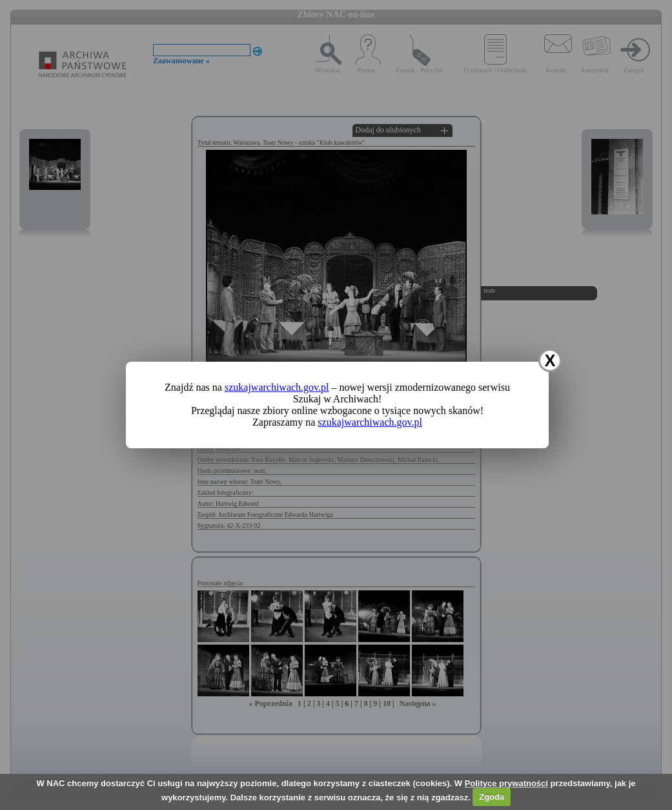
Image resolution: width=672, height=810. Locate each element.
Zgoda (492, 797)
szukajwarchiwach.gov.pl (277, 387)
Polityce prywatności (506, 783)
